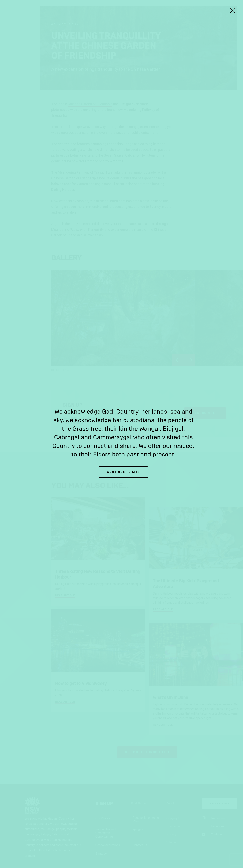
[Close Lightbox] (233, 10)
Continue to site (123, 472)
